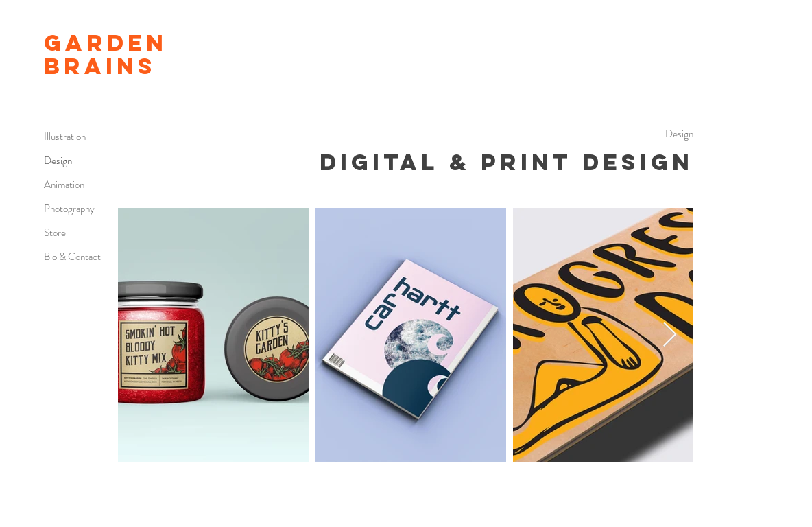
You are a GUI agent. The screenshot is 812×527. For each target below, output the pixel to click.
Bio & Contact (72, 257)
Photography (69, 209)
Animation (64, 185)
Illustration (65, 137)
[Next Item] (670, 335)
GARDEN (106, 43)
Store (55, 233)
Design (58, 161)
